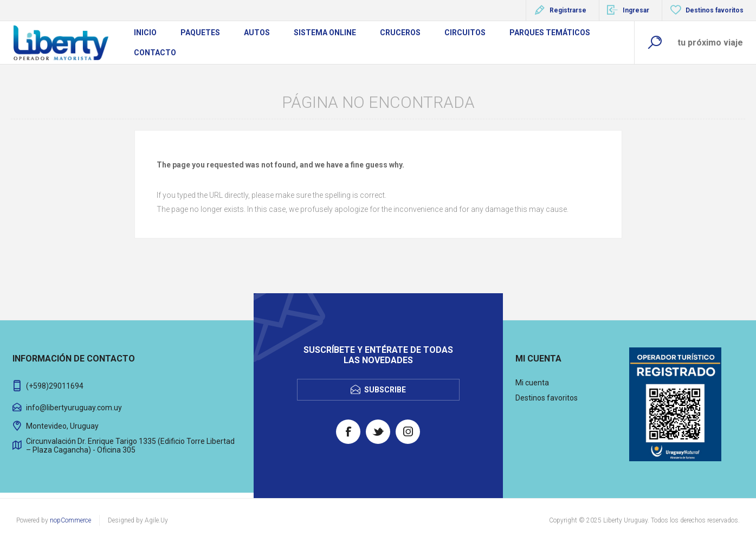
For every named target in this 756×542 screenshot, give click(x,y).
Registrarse (568, 10)
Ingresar (636, 10)
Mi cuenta (532, 383)
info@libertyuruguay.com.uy (74, 408)
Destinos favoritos (547, 398)
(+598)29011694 (55, 386)
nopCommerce (70, 520)
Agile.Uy (156, 520)
